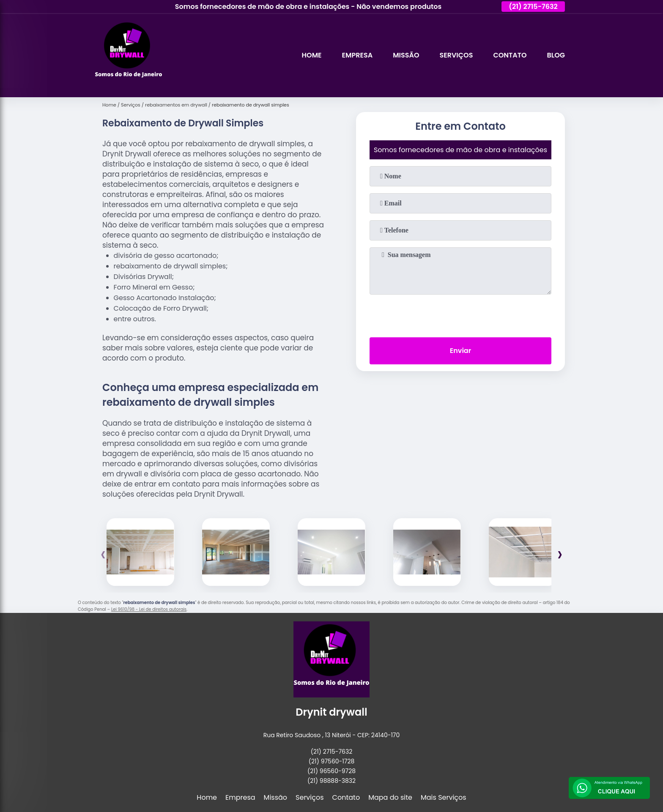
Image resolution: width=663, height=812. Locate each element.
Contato (510, 55)
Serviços (456, 55)
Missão (406, 55)
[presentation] (460, 314)
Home (312, 55)
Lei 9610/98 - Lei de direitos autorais (149, 609)
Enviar (460, 351)
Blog (556, 55)
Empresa (358, 55)
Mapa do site (390, 797)
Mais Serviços (444, 797)
